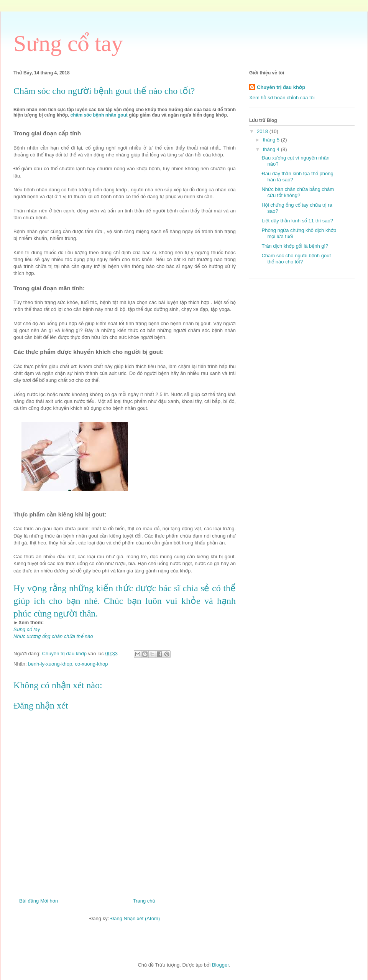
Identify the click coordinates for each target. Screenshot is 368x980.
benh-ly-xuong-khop (50, 664)
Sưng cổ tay (68, 43)
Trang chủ (144, 901)
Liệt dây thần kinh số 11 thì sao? (297, 221)
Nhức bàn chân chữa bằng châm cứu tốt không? (298, 192)
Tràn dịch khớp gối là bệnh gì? (295, 246)
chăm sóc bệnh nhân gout (99, 115)
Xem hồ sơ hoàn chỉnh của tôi (282, 98)
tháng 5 (272, 140)
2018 (263, 131)
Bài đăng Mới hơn (39, 901)
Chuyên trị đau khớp (281, 87)
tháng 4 (272, 149)
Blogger (220, 965)
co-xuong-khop (91, 664)
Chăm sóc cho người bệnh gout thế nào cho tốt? (296, 259)
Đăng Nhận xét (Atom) (135, 918)
